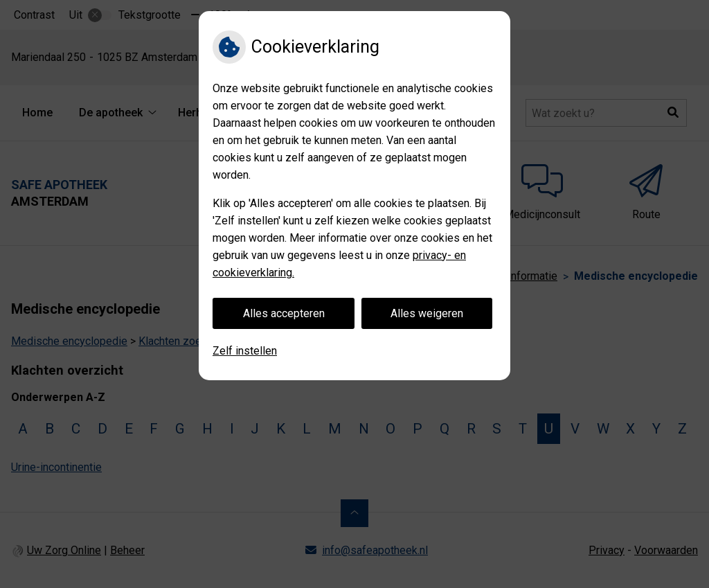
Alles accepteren (284, 313)
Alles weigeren (427, 313)
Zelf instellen (245, 351)
